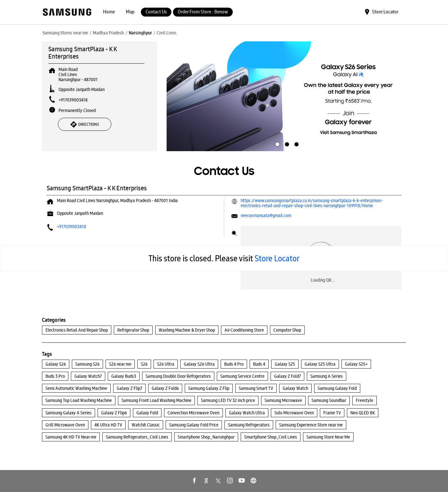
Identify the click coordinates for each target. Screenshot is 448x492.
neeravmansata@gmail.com (266, 215)
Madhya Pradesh (108, 33)
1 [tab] (277, 144)
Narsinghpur (140, 33)
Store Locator (277, 258)
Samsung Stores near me (65, 33)
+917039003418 (73, 100)
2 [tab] (286, 144)
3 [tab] (296, 144)
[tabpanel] (286, 96)
